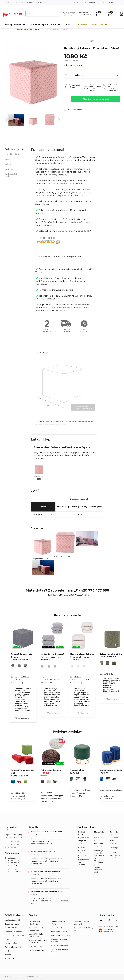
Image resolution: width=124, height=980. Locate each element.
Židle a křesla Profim (59, 946)
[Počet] (67, 99)
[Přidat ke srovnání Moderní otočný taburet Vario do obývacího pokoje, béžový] (75, 713)
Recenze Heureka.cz (13, 932)
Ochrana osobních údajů (15, 935)
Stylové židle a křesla (37, 950)
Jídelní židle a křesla (59, 932)
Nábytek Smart (99, 25)
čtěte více (39, 458)
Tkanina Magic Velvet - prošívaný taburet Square (79, 507)
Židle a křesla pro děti (37, 946)
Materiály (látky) (12, 154)
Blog (105, 2)
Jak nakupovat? (11, 928)
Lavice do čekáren (58, 928)
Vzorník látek (90, 2)
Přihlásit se (9, 958)
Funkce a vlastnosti (14, 149)
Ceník (8, 159)
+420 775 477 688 (11, 2)
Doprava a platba (76, 2)
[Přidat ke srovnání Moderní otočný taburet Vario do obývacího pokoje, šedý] (45, 713)
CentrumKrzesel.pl (109, 927)
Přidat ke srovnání (73, 110)
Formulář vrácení (12, 943)
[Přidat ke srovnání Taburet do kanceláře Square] (16, 718)
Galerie (8, 164)
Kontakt (112, 2)
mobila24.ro (106, 932)
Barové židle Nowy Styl (60, 935)
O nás (99, 2)
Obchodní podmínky (13, 920)
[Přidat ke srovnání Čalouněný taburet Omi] (104, 699)
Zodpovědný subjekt (15, 175)
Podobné (9, 169)
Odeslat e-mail (13, 847)
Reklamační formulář (13, 947)
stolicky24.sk (107, 929)
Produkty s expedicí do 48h (43, 25)
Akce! (68, 25)
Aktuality (35, 827)
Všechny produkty (13, 25)
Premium (83, 25)
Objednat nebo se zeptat (96, 99)
